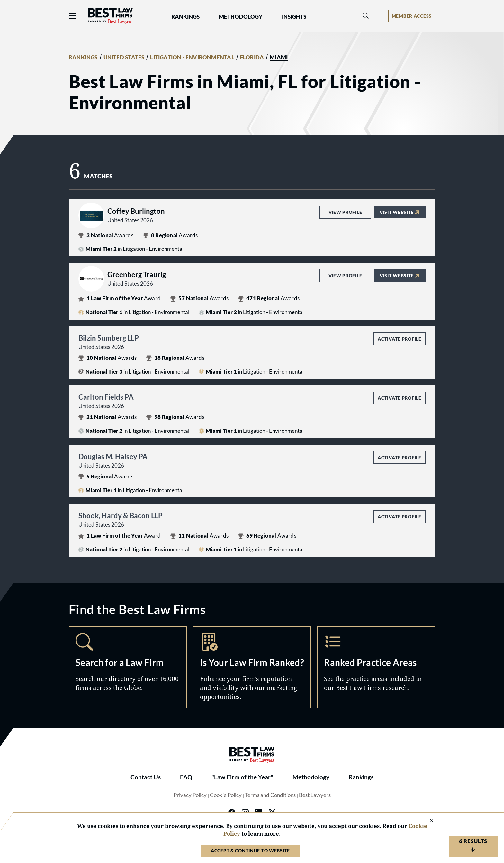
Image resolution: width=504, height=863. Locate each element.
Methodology (311, 777)
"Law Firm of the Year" (242, 777)
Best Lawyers (315, 795)
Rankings (361, 777)
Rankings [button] (185, 17)
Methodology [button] (241, 17)
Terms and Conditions (270, 795)
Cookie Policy (226, 795)
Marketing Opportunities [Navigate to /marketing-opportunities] (252, 667)
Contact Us (146, 777)
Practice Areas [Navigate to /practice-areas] (376, 667)
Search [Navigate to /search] (128, 667)
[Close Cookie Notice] (428, 821)
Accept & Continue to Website (250, 851)
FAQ (186, 777)
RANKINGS (83, 57)
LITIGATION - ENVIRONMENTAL (192, 57)
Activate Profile (399, 339)
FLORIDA (252, 57)
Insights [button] (294, 17)
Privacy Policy (190, 795)
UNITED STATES (124, 57)
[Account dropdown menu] (412, 16)
